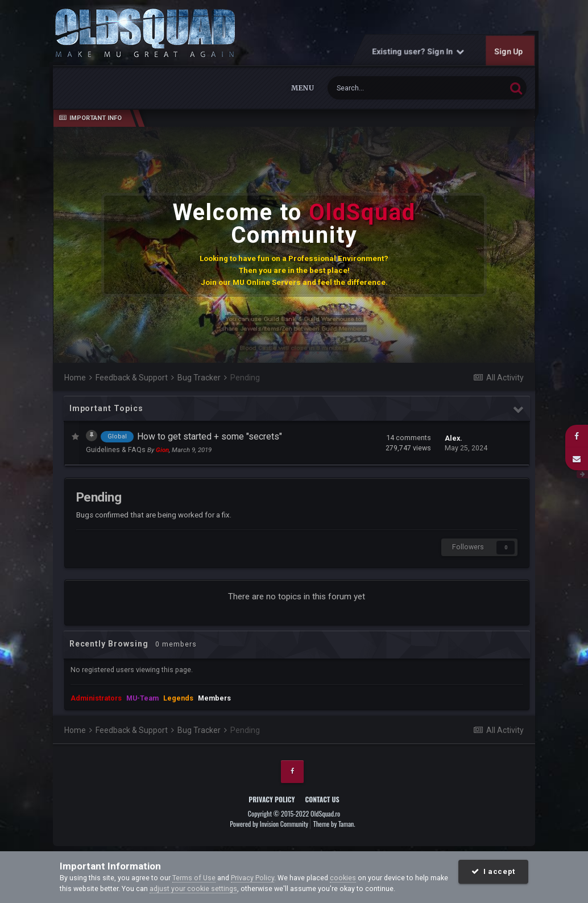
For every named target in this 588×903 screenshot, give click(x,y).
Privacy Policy (272, 799)
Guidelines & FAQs (117, 450)
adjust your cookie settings (193, 888)
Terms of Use (194, 878)
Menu (303, 88)
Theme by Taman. (334, 824)
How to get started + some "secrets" (210, 436)
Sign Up (509, 51)
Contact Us (322, 799)
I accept (493, 871)
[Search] (389, 88)
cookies (343, 878)
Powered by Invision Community (269, 824)
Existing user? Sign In (419, 51)
